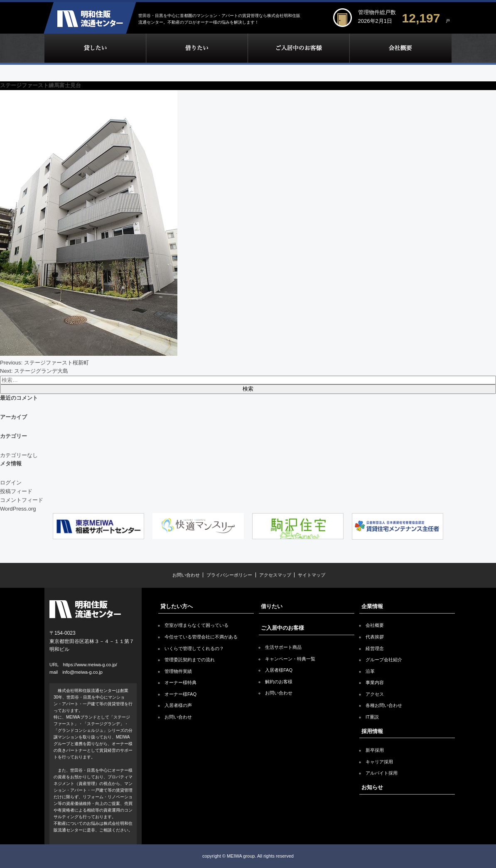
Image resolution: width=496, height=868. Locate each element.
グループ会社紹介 (384, 660)
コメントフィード (22, 500)
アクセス (375, 694)
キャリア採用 (379, 762)
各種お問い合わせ (384, 705)
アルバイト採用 (382, 773)
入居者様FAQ (279, 670)
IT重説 (372, 717)
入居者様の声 (178, 705)
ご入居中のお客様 (298, 48)
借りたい (197, 48)
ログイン (11, 483)
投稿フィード (16, 491)
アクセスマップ (275, 575)
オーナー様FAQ (180, 694)
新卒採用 (375, 750)
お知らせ (372, 787)
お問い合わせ (186, 575)
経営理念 (375, 648)
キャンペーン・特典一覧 (290, 659)
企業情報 (400, 48)
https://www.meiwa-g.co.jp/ (90, 665)
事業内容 (375, 682)
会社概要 (375, 625)
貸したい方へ (177, 606)
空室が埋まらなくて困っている (196, 625)
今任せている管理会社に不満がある (201, 637)
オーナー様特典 (180, 682)
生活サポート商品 (283, 647)
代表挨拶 (375, 637)
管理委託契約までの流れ (190, 660)
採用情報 (372, 731)
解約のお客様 (279, 682)
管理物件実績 (178, 671)
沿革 (370, 671)
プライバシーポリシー (229, 575)
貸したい (95, 48)
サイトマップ (312, 575)
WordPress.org (18, 509)
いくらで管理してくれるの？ (194, 648)
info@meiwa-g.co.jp (82, 672)
